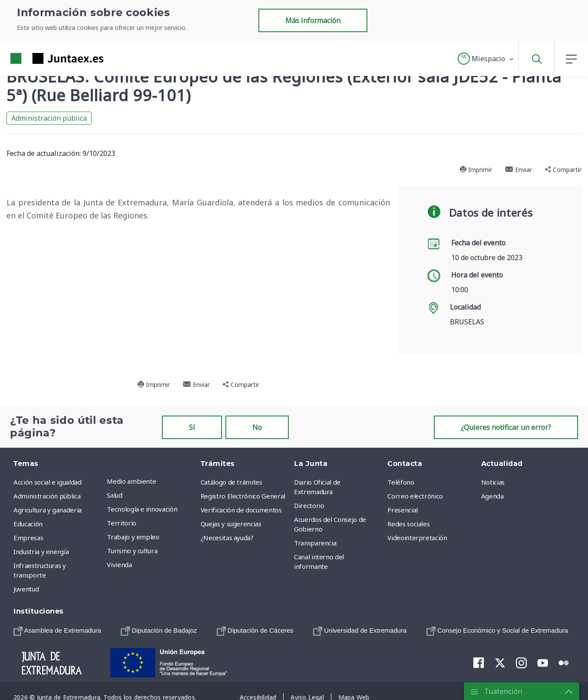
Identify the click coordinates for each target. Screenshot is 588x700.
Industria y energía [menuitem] (41, 551)
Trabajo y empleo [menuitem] (133, 537)
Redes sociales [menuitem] (408, 524)
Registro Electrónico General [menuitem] (243, 496)
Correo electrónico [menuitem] (415, 496)
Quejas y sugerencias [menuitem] (231, 524)
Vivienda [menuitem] (119, 565)
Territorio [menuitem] (122, 523)
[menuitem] (57, 631)
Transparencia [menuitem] (315, 543)
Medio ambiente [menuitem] (131, 481)
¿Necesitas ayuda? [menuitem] (227, 538)
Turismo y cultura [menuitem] (132, 551)
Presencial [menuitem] (403, 510)
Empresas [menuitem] (28, 538)
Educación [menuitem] (28, 524)
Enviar (519, 170)
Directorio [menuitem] (309, 505)
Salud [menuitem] (114, 495)
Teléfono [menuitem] (401, 482)
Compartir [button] (563, 170)
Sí (192, 427)
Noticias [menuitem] (493, 482)
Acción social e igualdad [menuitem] (48, 482)
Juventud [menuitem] (26, 589)
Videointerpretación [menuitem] (417, 538)
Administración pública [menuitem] (47, 496)
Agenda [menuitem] (492, 496)
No (257, 427)
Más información (313, 20)
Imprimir (476, 170)
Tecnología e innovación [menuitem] (142, 509)
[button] (486, 59)
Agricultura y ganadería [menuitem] (48, 510)
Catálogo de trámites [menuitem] (231, 482)
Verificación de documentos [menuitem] (241, 510)
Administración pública (49, 118)
